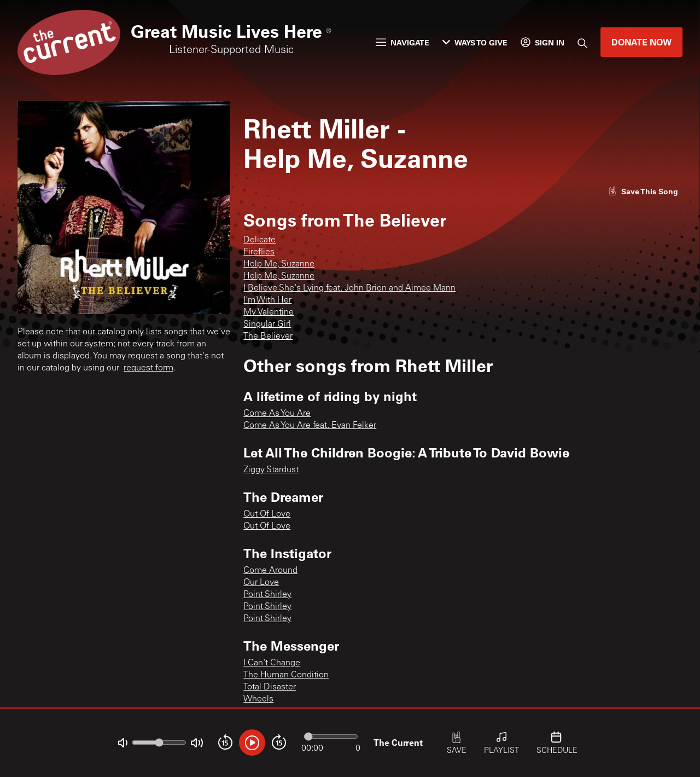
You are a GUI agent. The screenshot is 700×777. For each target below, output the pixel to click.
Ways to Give (475, 42)
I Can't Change (272, 663)
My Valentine (269, 312)
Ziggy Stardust (271, 470)
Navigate (402, 42)
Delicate (259, 240)
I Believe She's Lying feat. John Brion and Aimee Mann (349, 288)
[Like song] (643, 191)
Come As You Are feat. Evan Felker (310, 426)
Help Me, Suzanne (279, 264)
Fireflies (259, 252)
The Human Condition (286, 675)
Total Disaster (270, 687)
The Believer (268, 337)
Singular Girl (267, 324)
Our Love (261, 583)
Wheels (258, 699)
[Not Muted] (123, 743)
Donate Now (641, 42)
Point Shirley (267, 595)
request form (148, 368)
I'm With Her (267, 300)
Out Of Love (267, 514)
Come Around (270, 571)
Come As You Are (277, 414)
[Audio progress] (331, 737)
